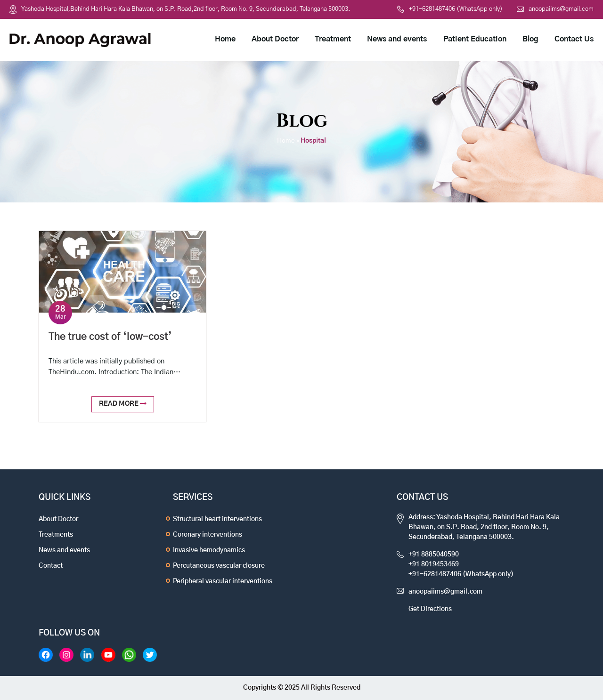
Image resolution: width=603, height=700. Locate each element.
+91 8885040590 (434, 555)
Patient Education (475, 39)
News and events (397, 39)
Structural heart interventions (217, 519)
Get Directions (430, 609)
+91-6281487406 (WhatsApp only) (450, 9)
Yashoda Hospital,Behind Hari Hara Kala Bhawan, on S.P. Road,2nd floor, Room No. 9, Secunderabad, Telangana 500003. (186, 9)
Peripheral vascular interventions (223, 581)
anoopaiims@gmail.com (555, 9)
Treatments (56, 535)
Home (225, 39)
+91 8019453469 (434, 564)
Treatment (333, 39)
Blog (530, 39)
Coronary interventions (208, 535)
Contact (51, 566)
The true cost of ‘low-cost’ (110, 337)
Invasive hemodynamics (209, 550)
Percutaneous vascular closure (219, 566)
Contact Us (574, 39)
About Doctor (275, 39)
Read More (123, 404)
